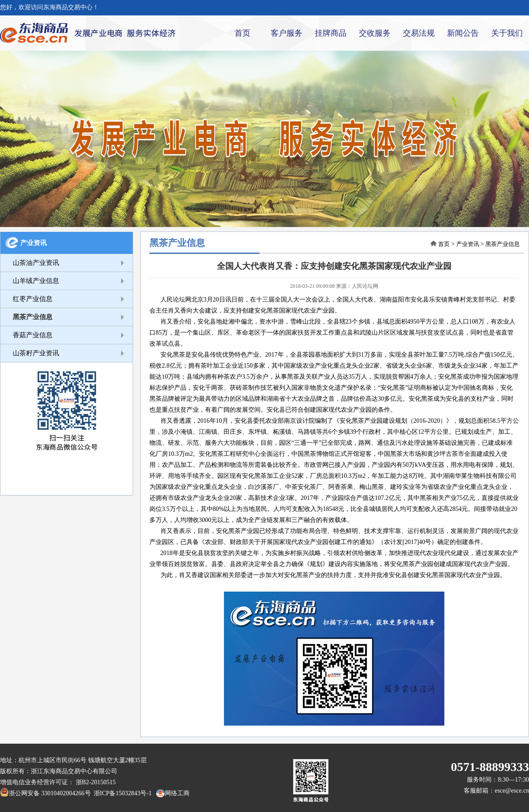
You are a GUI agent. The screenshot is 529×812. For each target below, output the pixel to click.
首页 (242, 33)
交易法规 (419, 33)
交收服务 (375, 33)
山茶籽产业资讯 (36, 353)
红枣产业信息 (33, 299)
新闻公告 (463, 33)
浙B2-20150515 (96, 782)
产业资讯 (34, 243)
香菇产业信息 (33, 335)
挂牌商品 (331, 33)
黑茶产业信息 (33, 317)
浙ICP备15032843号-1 (121, 793)
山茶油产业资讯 (36, 263)
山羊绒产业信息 (36, 281)
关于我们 (507, 33)
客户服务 (287, 33)
